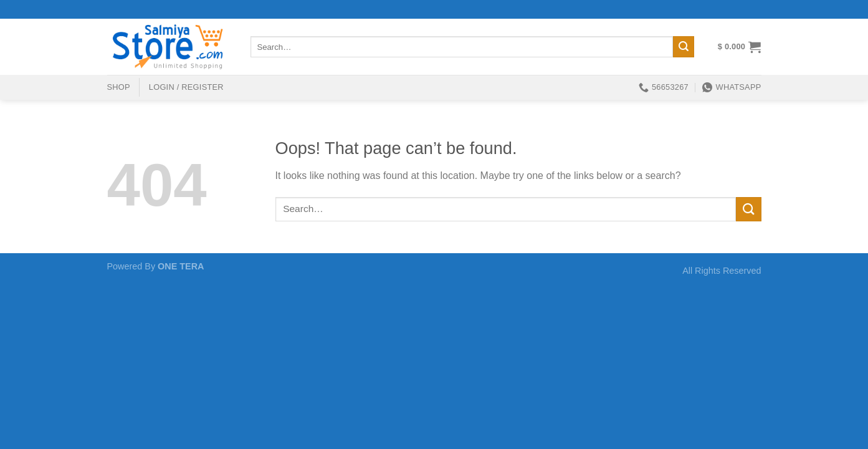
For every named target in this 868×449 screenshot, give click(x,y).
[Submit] (684, 47)
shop (119, 87)
